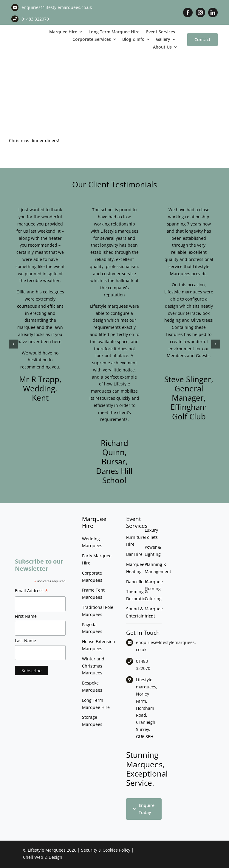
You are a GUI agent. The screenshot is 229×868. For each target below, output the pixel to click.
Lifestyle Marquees (47, 850)
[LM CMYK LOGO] (28, 34)
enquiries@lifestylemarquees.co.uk (57, 7)
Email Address (32, 591)
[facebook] (188, 13)
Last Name (25, 641)
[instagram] (200, 13)
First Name (26, 616)
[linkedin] (213, 13)
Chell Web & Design (43, 857)
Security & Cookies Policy (106, 850)
